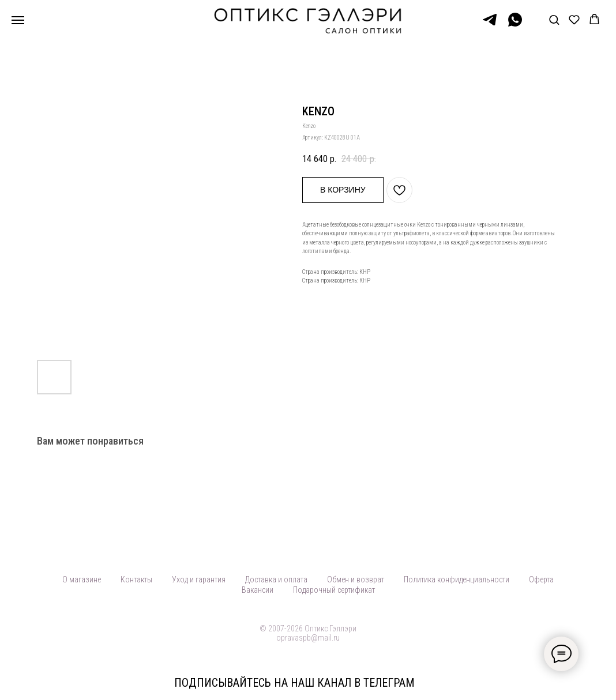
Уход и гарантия (199, 579)
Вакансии (258, 590)
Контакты (136, 579)
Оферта (541, 579)
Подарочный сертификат (334, 590)
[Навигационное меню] (18, 20)
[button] (554, 19)
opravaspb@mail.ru (308, 638)
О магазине (82, 579)
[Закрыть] (598, 683)
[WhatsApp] (515, 25)
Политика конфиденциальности (457, 579)
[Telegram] (490, 25)
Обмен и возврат (356, 579)
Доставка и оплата (276, 579)
